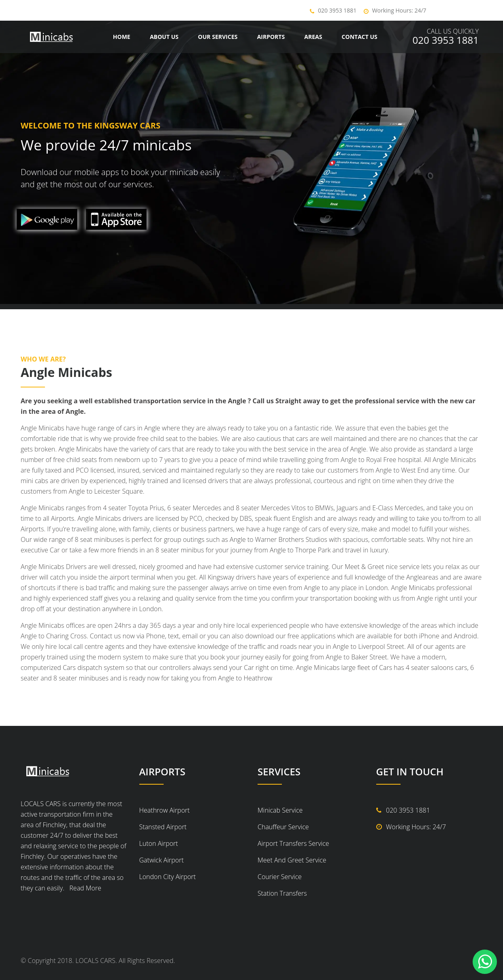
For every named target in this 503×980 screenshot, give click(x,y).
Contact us (360, 37)
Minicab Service (280, 810)
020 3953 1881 (337, 10)
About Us (164, 37)
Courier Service (280, 877)
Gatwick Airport (162, 860)
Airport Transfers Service (293, 843)
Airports (271, 37)
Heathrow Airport (165, 810)
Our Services (218, 37)
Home (122, 37)
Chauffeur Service (283, 827)
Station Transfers (282, 893)
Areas (313, 37)
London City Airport (168, 877)
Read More (84, 888)
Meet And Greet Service (292, 860)
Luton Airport (159, 843)
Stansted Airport (163, 827)
